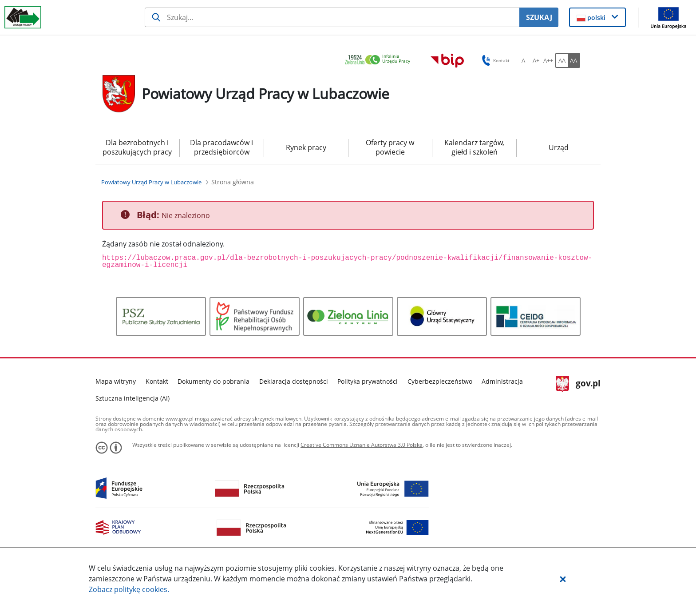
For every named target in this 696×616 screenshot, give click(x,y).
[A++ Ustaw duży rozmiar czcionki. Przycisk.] (548, 60)
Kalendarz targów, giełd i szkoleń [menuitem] (474, 147)
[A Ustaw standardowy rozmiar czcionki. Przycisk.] (523, 60)
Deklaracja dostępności (294, 381)
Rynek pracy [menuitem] (306, 147)
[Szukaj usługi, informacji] (332, 17)
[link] (380, 60)
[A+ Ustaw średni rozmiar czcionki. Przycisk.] (536, 60)
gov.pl (578, 384)
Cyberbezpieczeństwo (440, 381)
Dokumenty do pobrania (214, 381)
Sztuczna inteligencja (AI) (132, 398)
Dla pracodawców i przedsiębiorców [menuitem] (221, 147)
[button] (563, 579)
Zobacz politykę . (129, 589)
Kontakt (157, 381)
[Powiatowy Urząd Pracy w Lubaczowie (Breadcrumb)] (151, 182)
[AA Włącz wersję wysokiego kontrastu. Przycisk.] (574, 60)
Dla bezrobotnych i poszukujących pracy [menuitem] (137, 147)
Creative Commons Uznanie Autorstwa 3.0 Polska (362, 445)
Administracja (502, 381)
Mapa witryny (116, 381)
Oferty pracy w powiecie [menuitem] (390, 147)
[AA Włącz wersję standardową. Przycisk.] (562, 60)
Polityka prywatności (368, 381)
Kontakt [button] (494, 60)
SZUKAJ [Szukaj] (539, 17)
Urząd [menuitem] (559, 147)
